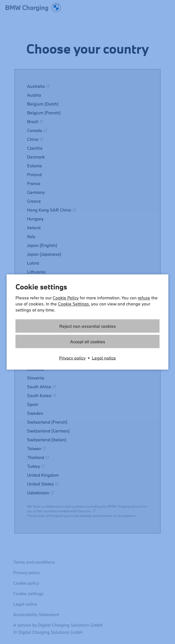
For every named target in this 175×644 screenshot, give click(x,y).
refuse (144, 298)
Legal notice (104, 358)
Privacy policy (72, 358)
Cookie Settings (73, 304)
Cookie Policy (66, 298)
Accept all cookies (88, 342)
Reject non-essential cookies (88, 326)
